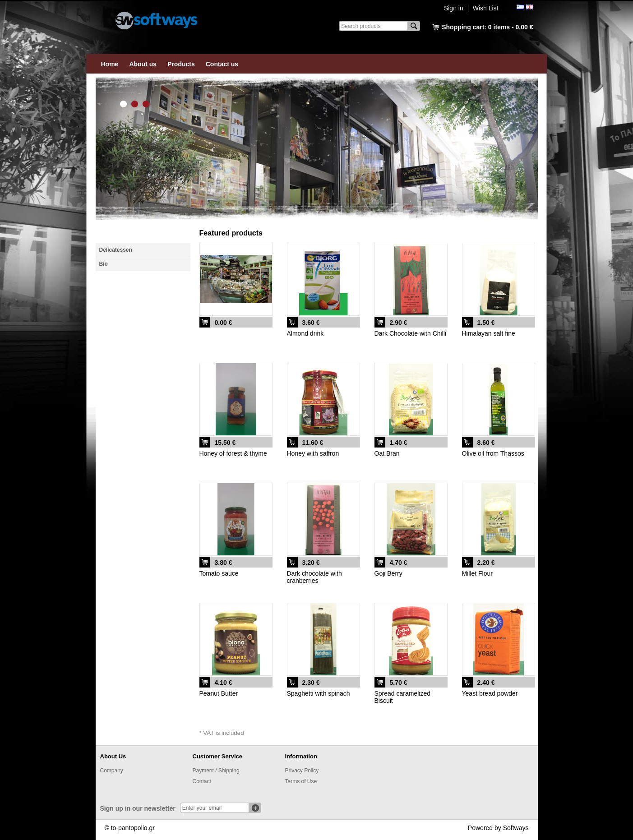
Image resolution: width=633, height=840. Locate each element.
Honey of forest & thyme (233, 453)
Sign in (454, 8)
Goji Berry (388, 573)
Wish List (486, 8)
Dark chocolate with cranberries (314, 577)
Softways (516, 828)
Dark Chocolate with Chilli (411, 333)
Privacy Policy (302, 771)
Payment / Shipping (216, 771)
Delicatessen (116, 250)
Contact (202, 781)
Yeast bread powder (490, 693)
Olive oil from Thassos (493, 453)
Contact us (222, 64)
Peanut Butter (219, 693)
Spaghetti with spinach (319, 693)
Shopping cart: (487, 27)
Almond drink (305, 333)
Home (110, 64)
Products (181, 64)
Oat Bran (387, 453)
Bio (104, 264)
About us (143, 64)
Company (112, 771)
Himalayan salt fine (489, 333)
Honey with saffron (313, 453)
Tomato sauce (219, 573)
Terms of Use (301, 781)
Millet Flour (477, 573)
